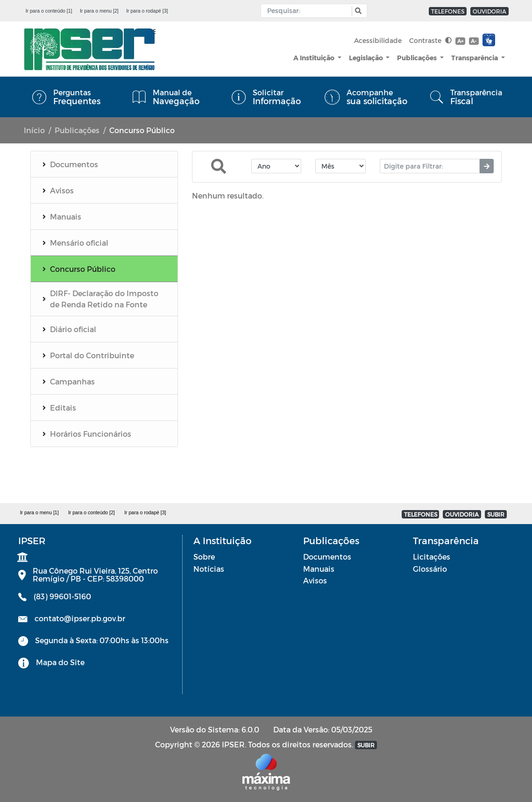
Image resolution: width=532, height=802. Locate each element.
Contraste (430, 40)
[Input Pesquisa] (309, 11)
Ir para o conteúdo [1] (49, 11)
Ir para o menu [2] (99, 11)
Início (34, 130)
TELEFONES (448, 11)
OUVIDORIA (489, 11)
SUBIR (496, 514)
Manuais (319, 569)
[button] (357, 11)
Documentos (327, 557)
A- (474, 41)
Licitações (432, 557)
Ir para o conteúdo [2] (92, 512)
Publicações (418, 58)
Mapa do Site (60, 662)
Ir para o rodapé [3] (147, 11)
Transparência (475, 58)
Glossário (430, 569)
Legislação (367, 58)
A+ (460, 41)
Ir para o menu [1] (39, 512)
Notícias (209, 569)
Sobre (204, 557)
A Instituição (315, 58)
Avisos (315, 580)
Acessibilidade (378, 40)
